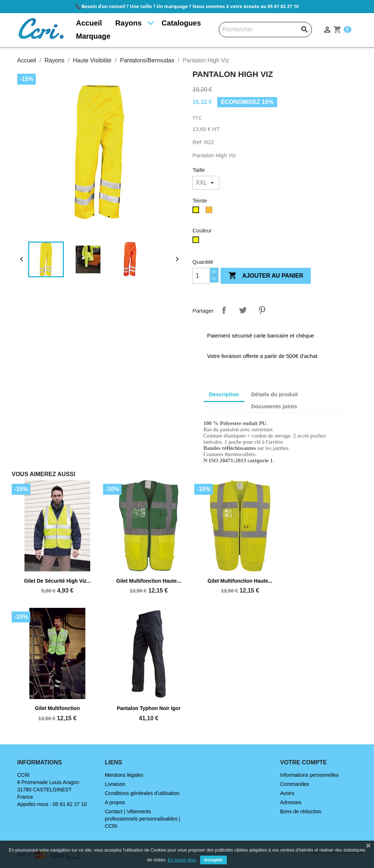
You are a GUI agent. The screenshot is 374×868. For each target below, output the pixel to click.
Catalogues (181, 23)
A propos (115, 802)
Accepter (213, 860)
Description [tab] (224, 394)
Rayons (129, 23)
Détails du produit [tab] (275, 394)
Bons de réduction (301, 811)
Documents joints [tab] (274, 406)
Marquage (93, 36)
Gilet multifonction (58, 708)
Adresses (291, 802)
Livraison (115, 784)
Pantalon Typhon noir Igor (149, 708)
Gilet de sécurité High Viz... (58, 581)
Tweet (243, 310)
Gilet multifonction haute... (148, 581)
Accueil (89, 23)
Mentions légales (124, 775)
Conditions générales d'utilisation (142, 793)
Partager (224, 310)
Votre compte (304, 762)
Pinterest (262, 310)
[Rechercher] (265, 30)
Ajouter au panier (266, 276)
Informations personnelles (309, 775)
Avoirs (287, 793)
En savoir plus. (182, 860)
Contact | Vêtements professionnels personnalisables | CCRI (143, 819)
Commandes (295, 784)
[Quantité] (201, 276)
